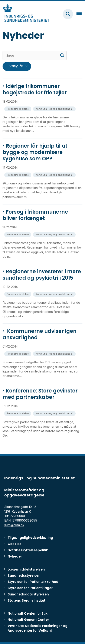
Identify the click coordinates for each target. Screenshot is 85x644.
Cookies (14, 544)
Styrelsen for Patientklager (30, 588)
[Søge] (35, 55)
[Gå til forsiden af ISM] (25, 14)
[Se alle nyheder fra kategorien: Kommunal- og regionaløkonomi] (55, 109)
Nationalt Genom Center (28, 620)
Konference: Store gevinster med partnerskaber (40, 394)
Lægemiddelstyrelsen (26, 569)
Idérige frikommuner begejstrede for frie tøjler (35, 89)
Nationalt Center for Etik (28, 613)
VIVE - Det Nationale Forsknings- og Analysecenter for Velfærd (38, 628)
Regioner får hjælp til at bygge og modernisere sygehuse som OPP (35, 152)
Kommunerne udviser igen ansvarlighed (40, 334)
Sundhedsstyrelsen (24, 576)
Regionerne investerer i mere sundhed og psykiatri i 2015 (42, 275)
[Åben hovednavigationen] (81, 14)
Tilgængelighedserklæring (30, 538)
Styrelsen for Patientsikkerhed (33, 582)
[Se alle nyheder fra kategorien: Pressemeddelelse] (18, 109)
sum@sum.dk (14, 525)
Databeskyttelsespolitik (28, 550)
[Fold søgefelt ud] (68, 14)
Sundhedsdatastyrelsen (28, 594)
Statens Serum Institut (27, 600)
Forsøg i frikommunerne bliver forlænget (35, 215)
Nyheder (15, 556)
